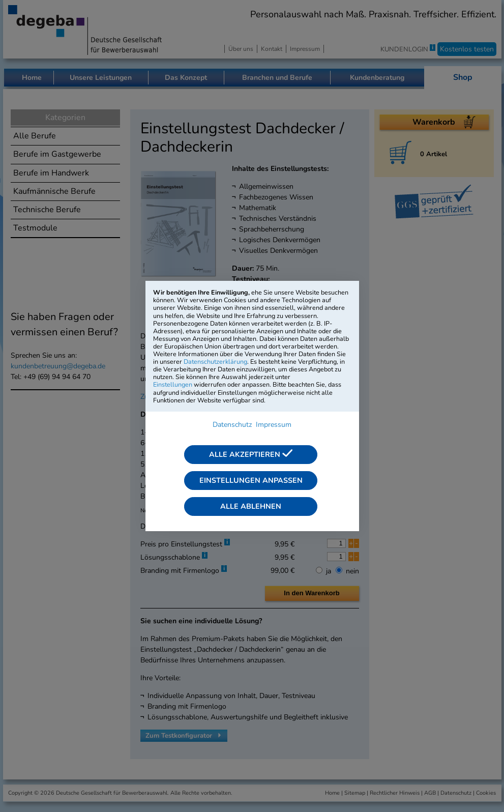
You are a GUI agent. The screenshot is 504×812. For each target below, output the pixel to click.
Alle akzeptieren (251, 454)
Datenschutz (232, 425)
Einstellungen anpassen (251, 480)
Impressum (274, 425)
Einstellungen (173, 384)
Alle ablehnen (251, 506)
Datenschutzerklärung (215, 361)
